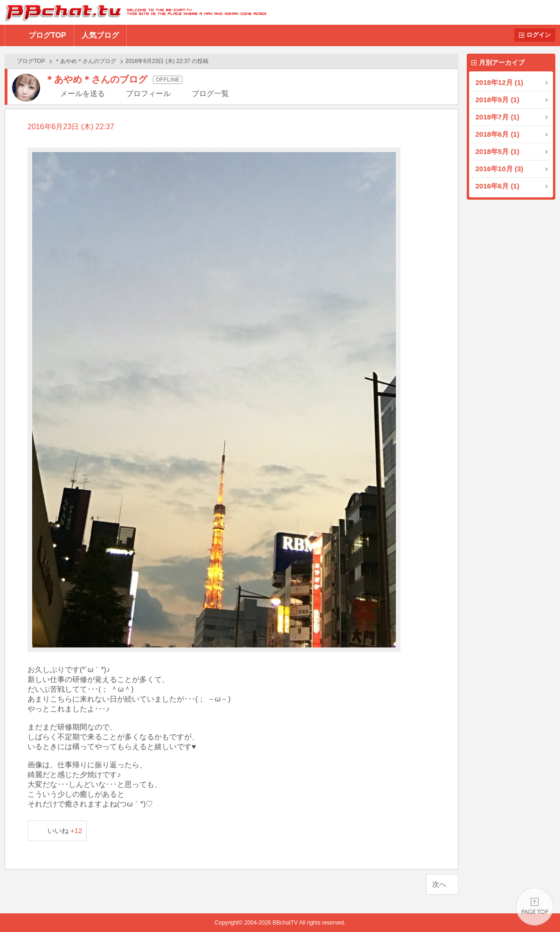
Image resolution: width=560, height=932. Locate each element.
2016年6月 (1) (498, 186)
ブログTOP (47, 35)
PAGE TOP (535, 907)
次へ (439, 884)
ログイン (539, 35)
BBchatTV (133, 12)
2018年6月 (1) (498, 134)
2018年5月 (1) (498, 151)
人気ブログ (100, 35)
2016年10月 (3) (500, 169)
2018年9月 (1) (498, 100)
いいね (65, 831)
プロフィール (148, 94)
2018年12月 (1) (500, 82)
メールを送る (83, 94)
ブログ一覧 (210, 94)
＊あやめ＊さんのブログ (85, 61)
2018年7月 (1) (498, 117)
